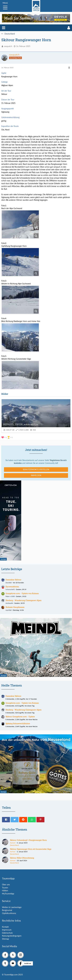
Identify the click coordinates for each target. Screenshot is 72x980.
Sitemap (5, 939)
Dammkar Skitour (13, 580)
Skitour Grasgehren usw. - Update (20, 717)
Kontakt (5, 927)
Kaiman (13, 843)
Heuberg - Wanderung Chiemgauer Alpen (24, 600)
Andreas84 (9, 603)
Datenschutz (7, 933)
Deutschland (14, 845)
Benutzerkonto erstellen (36, 469)
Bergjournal (7, 910)
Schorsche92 (10, 589)
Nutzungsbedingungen (12, 936)
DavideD (9, 583)
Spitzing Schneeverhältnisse (18, 723)
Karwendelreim (12, 587)
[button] (4, 28)
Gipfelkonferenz (9, 913)
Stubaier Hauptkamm (15, 607)
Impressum (7, 930)
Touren (5, 888)
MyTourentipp (8, 894)
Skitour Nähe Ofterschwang (22, 858)
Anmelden (36, 475)
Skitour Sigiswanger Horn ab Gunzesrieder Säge (31, 849)
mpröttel (9, 610)
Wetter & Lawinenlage (12, 907)
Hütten (5, 890)
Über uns (6, 884)
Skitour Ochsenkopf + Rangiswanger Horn (28, 840)
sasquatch (8, 46)
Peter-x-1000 (10, 596)
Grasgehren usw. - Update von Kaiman (22, 593)
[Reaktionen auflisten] (7, 437)
